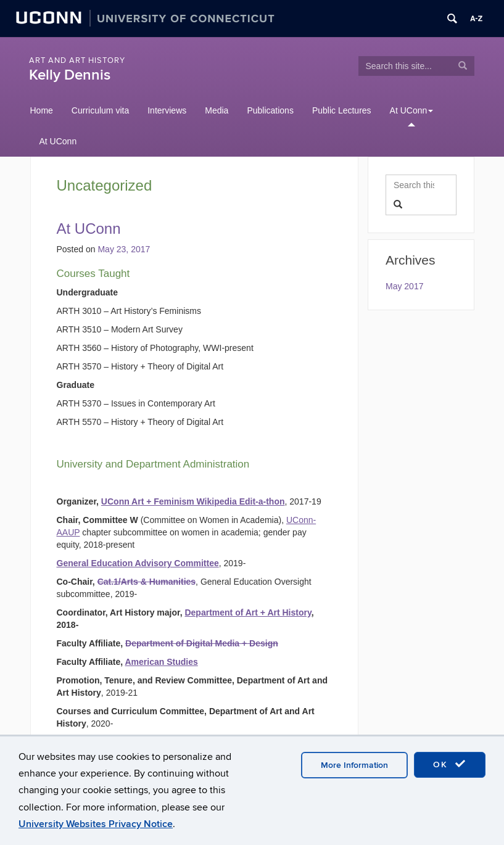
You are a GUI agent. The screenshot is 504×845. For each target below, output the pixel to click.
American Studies (161, 662)
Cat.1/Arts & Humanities (147, 582)
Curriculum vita (100, 110)
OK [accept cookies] (450, 764)
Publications (270, 110)
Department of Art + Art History (248, 612)
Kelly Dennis (70, 75)
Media (217, 110)
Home (42, 110)
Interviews (167, 110)
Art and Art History (77, 60)
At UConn (412, 110)
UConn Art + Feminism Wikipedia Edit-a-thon (193, 501)
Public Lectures (342, 110)
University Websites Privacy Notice (96, 824)
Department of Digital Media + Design (202, 643)
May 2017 (404, 286)
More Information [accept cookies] (354, 765)
